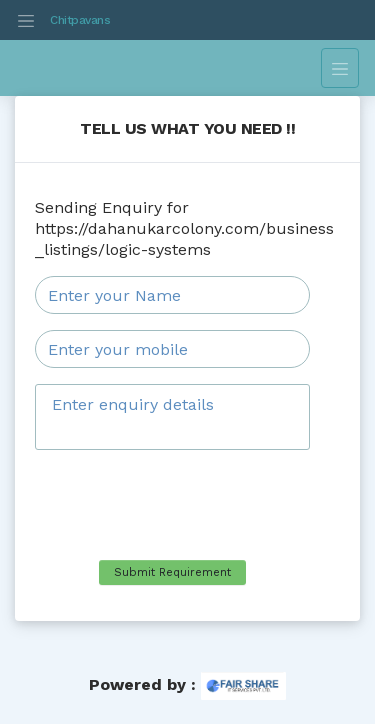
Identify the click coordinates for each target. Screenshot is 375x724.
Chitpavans (80, 20)
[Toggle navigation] (26, 20)
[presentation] (187, 505)
